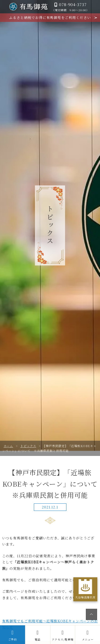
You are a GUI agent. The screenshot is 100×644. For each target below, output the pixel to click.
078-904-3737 (70, 7)
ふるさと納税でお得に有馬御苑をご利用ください (50, 17)
